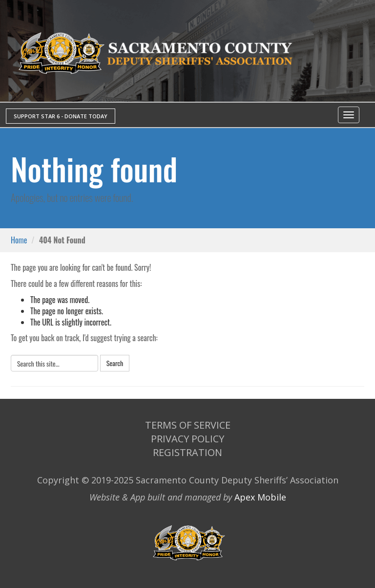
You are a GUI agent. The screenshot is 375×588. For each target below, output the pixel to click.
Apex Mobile (260, 497)
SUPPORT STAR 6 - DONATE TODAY (61, 116)
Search (115, 363)
